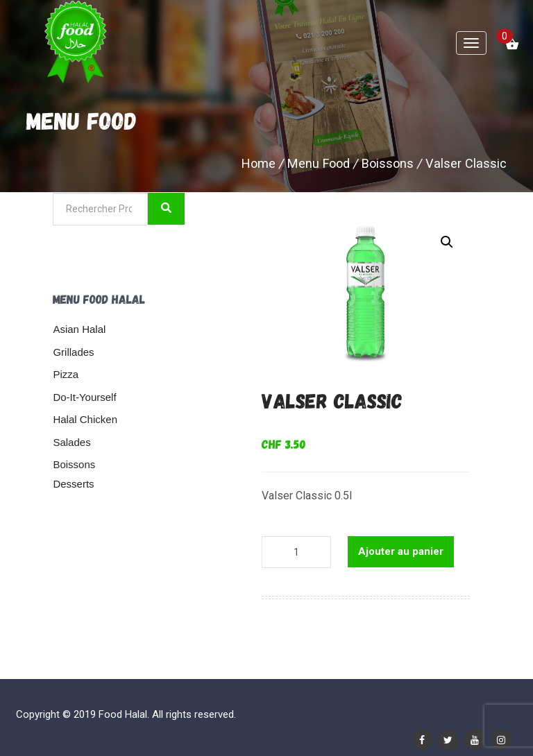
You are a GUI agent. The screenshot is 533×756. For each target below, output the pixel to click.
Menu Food (319, 163)
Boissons (388, 163)
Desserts (73, 484)
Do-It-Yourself (84, 397)
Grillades (73, 352)
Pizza (66, 374)
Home (259, 163)
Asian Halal (79, 329)
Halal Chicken (85, 419)
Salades (71, 442)
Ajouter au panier (401, 551)
